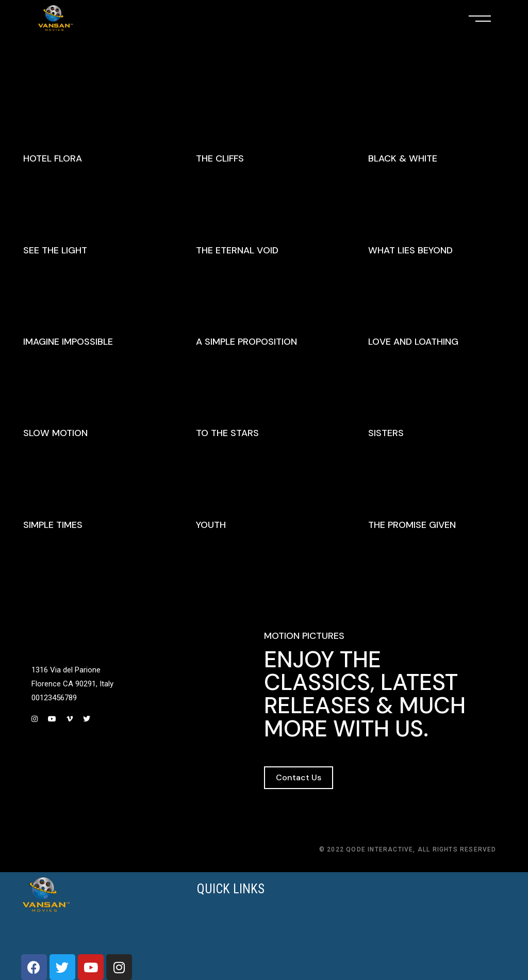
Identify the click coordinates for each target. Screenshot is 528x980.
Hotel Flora (53, 158)
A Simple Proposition (246, 342)
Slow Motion (55, 433)
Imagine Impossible (68, 342)
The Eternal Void (237, 250)
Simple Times (53, 525)
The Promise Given (412, 525)
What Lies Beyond (410, 250)
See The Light (55, 250)
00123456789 (54, 698)
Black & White (403, 158)
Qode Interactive (379, 849)
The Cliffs (220, 158)
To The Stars (227, 433)
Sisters (386, 433)
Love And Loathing (413, 342)
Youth (211, 525)
